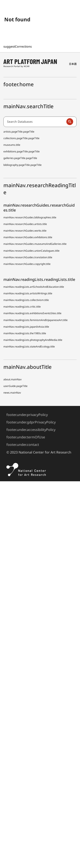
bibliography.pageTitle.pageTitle (23, 165)
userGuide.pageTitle (15, 386)
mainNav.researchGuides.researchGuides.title (39, 208)
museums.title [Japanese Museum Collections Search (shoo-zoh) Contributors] (12, 145)
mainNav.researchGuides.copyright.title (27, 264)
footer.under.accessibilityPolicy (31, 430)
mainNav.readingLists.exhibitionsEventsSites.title (32, 313)
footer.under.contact (23, 445)
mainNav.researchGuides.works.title (25, 231)
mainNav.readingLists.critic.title (22, 307)
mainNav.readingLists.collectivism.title (26, 300)
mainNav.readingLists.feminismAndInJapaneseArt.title (36, 320)
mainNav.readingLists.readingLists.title (39, 279)
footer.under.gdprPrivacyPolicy (31, 422)
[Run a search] (70, 122)
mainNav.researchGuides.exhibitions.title (28, 237)
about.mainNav (12, 379)
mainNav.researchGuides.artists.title (25, 224)
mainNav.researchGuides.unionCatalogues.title (31, 251)
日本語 (73, 64)
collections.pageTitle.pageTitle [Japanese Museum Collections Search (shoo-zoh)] (21, 138)
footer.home (19, 84)
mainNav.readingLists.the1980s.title (25, 333)
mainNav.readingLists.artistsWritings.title (28, 293)
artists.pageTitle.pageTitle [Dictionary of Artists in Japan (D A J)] (19, 132)
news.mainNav (12, 393)
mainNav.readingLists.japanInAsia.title (26, 327)
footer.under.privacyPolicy (27, 415)
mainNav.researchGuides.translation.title (28, 257)
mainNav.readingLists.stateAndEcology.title (29, 346)
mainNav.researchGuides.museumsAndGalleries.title (35, 244)
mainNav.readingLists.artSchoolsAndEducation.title (34, 287)
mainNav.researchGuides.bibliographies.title (30, 217)
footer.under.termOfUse (26, 437)
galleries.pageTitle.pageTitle (20, 158)
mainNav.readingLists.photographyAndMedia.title (33, 340)
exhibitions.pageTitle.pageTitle (22, 151)
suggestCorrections (18, 46)
